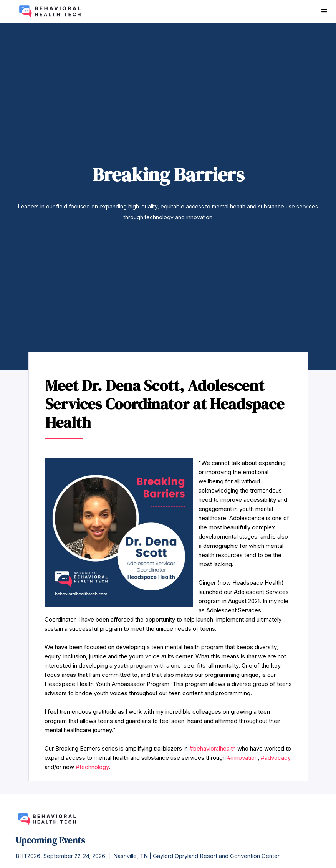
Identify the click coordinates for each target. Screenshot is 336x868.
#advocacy (276, 758)
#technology (92, 767)
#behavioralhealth (213, 748)
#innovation (242, 758)
